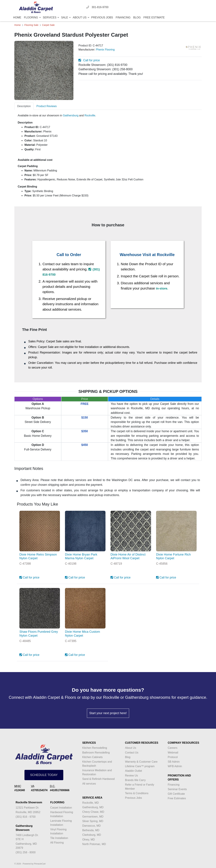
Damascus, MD (91, 826)
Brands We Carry (135, 780)
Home (17, 17)
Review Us (131, 776)
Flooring (31, 17)
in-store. (162, 288)
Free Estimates (177, 798)
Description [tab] (24, 106)
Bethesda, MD (91, 830)
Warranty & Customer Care (141, 762)
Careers (173, 748)
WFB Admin (175, 766)
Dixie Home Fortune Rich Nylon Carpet (173, 556)
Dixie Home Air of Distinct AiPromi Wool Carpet (128, 556)
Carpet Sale (48, 25)
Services (50, 17)
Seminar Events (177, 789)
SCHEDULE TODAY (44, 775)
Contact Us (132, 753)
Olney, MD (88, 840)
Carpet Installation (61, 808)
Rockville (90, 115)
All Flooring (57, 843)
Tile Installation (59, 838)
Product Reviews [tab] (47, 106)
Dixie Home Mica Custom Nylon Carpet (82, 633)
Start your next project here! (108, 713)
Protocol (173, 757)
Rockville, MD (90, 803)
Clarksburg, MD (92, 835)
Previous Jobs (102, 17)
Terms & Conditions (137, 793)
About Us (80, 17)
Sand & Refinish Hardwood (98, 779)
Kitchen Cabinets (92, 757)
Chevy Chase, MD (93, 812)
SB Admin (174, 762)
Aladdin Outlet (134, 771)
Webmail (173, 753)
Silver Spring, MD (93, 821)
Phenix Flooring (105, 50)
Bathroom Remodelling (96, 753)
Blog (137, 17)
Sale (65, 17)
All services (89, 784)
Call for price (89, 60)
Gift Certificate (176, 794)
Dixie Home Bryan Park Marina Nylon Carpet (81, 556)
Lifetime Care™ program (140, 766)
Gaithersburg (71, 115)
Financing (123, 17)
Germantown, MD (93, 817)
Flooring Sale (31, 25)
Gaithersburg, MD (93, 807)
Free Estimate (154, 17)
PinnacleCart (40, 864)
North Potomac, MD (94, 844)
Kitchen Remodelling (95, 748)
